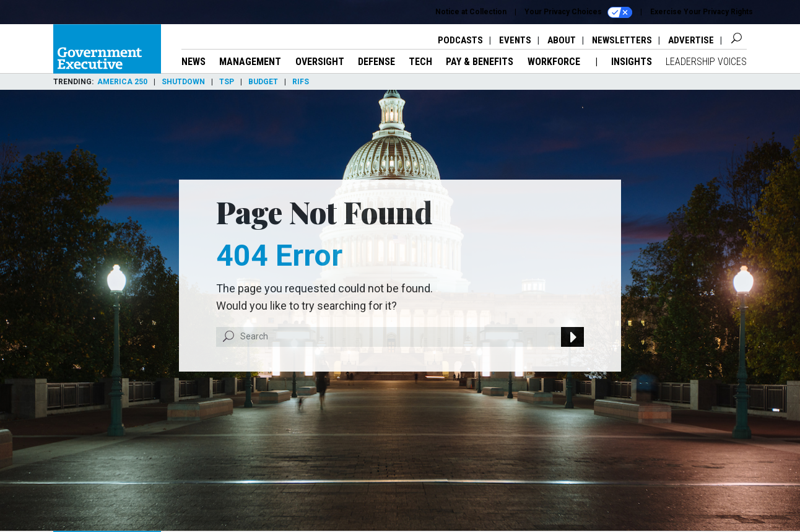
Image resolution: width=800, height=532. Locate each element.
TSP (227, 82)
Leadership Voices (706, 62)
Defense (376, 62)
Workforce (555, 62)
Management (250, 62)
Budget (263, 82)
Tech (420, 62)
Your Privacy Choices (578, 12)
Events (515, 40)
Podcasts (460, 40)
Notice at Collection (471, 12)
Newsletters (622, 40)
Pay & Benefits (480, 62)
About (562, 40)
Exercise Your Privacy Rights (702, 12)
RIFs (301, 82)
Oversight (320, 62)
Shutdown (183, 82)
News (193, 62)
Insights (632, 62)
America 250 (122, 82)
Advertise (691, 40)
